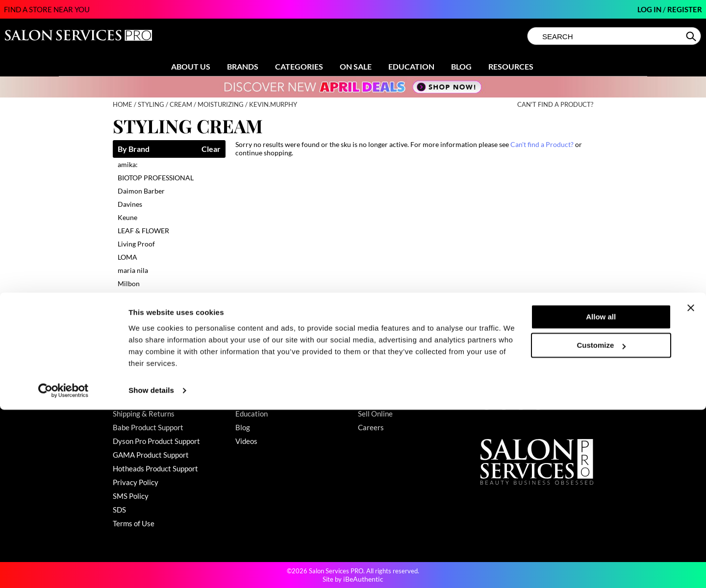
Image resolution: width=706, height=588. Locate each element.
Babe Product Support (148, 427)
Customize (602, 524)
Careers (371, 427)
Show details (151, 569)
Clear (211, 149)
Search (692, 36)
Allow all (601, 495)
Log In (650, 9)
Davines (130, 204)
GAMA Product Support (151, 455)
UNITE (128, 310)
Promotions (254, 386)
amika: (128, 164)
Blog (461, 66)
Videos (246, 441)
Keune (127, 217)
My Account (132, 400)
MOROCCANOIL (144, 297)
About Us (191, 66)
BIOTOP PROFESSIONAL (156, 178)
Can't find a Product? (555, 105)
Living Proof (136, 244)
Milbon (129, 283)
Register (685, 9)
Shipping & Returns (144, 414)
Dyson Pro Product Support (156, 441)
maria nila (133, 270)
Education (411, 66)
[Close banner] (691, 486)
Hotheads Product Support (155, 468)
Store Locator (380, 400)
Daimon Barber (141, 191)
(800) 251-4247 (507, 386)
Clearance (252, 400)
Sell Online (375, 414)
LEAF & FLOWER (143, 231)
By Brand (134, 149)
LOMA (127, 257)
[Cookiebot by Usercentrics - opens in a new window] (63, 569)
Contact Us (131, 386)
